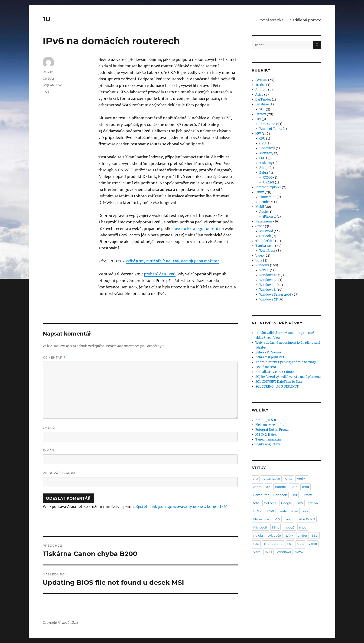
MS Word (266, 231)
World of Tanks (271, 129)
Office (260, 226)
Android (261, 90)
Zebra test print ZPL (270, 357)
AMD (288, 479)
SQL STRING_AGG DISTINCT (277, 387)
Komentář (54, 357)
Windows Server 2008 (275, 295)
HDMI (270, 511)
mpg (303, 527)
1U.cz (74, 623)
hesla (283, 511)
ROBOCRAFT (268, 124)
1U (47, 19)
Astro (259, 95)
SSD (262, 158)
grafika (313, 503)
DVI (294, 495)
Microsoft (260, 527)
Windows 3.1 (268, 280)
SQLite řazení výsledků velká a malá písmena (288, 377)
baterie (280, 487)
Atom (257, 487)
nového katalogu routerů (195, 228)
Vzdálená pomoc (306, 20)
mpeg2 (289, 527)
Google (287, 503)
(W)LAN (49, 85)
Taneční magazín (268, 439)
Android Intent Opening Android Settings (286, 362)
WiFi (268, 552)
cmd (305, 487)
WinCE (264, 270)
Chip (294, 487)
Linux (260, 192)
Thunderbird (265, 241)
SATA (289, 535)
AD (256, 479)
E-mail (49, 450)
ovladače (274, 535)
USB (300, 544)
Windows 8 (268, 290)
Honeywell (267, 148)
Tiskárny (266, 163)
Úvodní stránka (270, 20)
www (299, 552)
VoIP (259, 260)
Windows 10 (268, 275)
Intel (295, 511)
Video (260, 256)
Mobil (260, 207)
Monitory (266, 153)
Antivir (302, 479)
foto (256, 503)
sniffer (302, 535)
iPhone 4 (270, 217)
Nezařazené (264, 221)
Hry (258, 119)
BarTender (263, 100)
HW (59, 85)
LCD (277, 519)
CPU (262, 139)
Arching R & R (266, 420)
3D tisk (260, 85)
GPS (300, 503)
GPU (263, 143)
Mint (276, 527)
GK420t (269, 182)
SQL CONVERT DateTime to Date (279, 382)
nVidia (258, 535)
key (305, 511)
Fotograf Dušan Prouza (272, 430)
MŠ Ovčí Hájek (266, 435)
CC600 (268, 178)
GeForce (270, 503)
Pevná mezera (266, 367)
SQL (262, 109)
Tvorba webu (265, 246)
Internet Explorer (268, 187)
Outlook (265, 236)
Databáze (262, 104)
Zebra (264, 173)
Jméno (49, 428)
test (256, 544)
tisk (290, 544)
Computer (261, 495)
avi (268, 487)
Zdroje (264, 168)
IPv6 (46, 91)
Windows (262, 265)
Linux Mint (268, 197)
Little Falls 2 (306, 519)
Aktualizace (271, 479)
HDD (257, 511)
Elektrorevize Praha (270, 425)
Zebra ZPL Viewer (268, 352)
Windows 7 (268, 285)
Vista (257, 552)
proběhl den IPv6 (160, 274)
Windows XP (269, 299)
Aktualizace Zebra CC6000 (275, 372)
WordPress (267, 251)
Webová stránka (59, 473)
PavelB (48, 72)
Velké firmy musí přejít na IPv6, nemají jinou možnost (172, 261)
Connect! (280, 495)
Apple (263, 212)
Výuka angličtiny (268, 444)
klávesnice (261, 519)
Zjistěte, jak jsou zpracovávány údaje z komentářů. (182, 506)
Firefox (261, 114)
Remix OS (266, 202)
